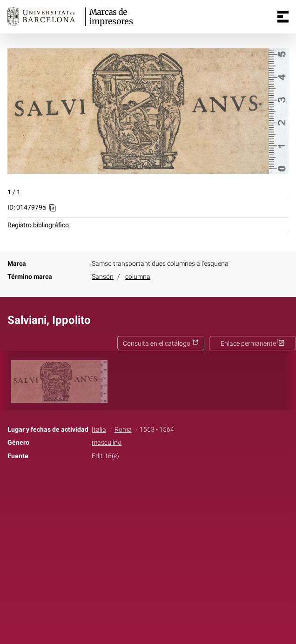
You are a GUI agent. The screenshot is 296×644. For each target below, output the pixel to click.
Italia (99, 430)
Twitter (143, 485)
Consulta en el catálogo (161, 344)
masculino (107, 443)
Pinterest (164, 485)
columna (138, 277)
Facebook (122, 485)
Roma (123, 430)
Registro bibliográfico (38, 225)
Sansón (103, 277)
